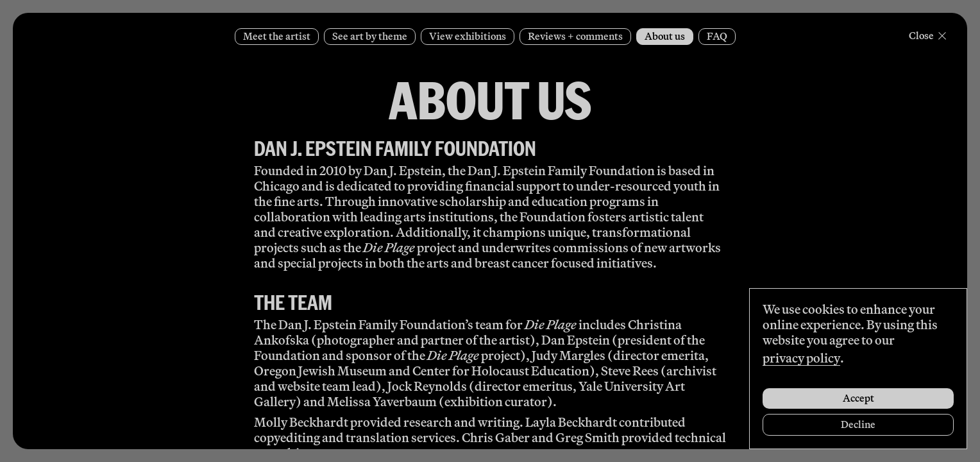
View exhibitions (468, 36)
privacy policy (801, 358)
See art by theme (370, 36)
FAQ (717, 36)
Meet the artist (277, 36)
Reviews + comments (575, 36)
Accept (858, 398)
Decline (858, 424)
